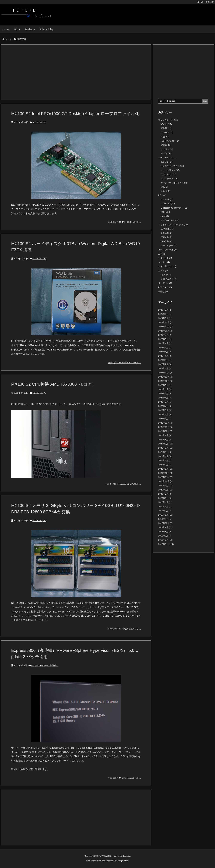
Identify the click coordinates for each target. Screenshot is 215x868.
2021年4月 (165, 456)
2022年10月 (165, 381)
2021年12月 (165, 423)
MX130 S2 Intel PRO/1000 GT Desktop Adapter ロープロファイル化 (75, 114)
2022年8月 (165, 389)
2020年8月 (165, 490)
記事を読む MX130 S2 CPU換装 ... (123, 484)
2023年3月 (165, 360)
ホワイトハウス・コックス (173, 225)
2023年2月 (165, 364)
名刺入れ (166, 233)
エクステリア (169, 179)
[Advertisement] (76, 72)
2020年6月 (165, 498)
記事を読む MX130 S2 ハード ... (124, 363)
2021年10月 (165, 431)
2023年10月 (165, 331)
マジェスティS (168, 120)
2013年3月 (165, 519)
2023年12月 (165, 322)
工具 (162, 254)
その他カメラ (168, 279)
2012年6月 (165, 540)
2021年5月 (165, 452)
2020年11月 (165, 477)
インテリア (168, 174)
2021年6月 (165, 448)
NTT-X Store (18, 603)
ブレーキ (167, 133)
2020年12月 (165, 473)
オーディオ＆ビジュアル (174, 183)
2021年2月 (165, 465)
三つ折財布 (167, 229)
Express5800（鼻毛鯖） (47, 665)
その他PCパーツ (170, 220)
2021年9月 (165, 435)
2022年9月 (165, 385)
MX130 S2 (37, 122)
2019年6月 (165, 515)
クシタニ (164, 262)
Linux (165, 216)
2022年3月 (165, 410)
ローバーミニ (167, 158)
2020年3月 (165, 506)
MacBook (167, 199)
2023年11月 (165, 327)
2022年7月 (165, 394)
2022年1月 (165, 419)
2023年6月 (165, 347)
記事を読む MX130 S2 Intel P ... (125, 222)
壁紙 (164, 187)
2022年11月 (165, 377)
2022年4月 (165, 406)
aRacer (166, 124)
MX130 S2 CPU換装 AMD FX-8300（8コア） (54, 384)
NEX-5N (166, 275)
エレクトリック (170, 170)
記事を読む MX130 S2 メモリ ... (124, 629)
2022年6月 (165, 398)
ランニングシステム (172, 166)
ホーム (8, 39)
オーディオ (165, 283)
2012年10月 (165, 523)
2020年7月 (165, 494)
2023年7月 (165, 343)
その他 (166, 153)
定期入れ (166, 237)
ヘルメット (165, 258)
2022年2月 (165, 414)
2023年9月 (165, 335)
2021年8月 (165, 440)
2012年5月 (166, 544)
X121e (165, 212)
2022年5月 (165, 402)
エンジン (167, 149)
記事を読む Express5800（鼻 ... (124, 778)
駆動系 (166, 128)
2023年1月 (165, 368)
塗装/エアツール (167, 250)
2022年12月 (165, 373)
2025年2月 (165, 314)
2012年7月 (165, 536)
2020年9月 (165, 486)
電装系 (166, 145)
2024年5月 (165, 318)
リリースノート (127, 752)
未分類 (163, 291)
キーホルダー (168, 245)
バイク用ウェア (167, 266)
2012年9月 (165, 527)
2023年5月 (165, 352)
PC (45, 122)
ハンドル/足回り (170, 141)
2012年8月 (165, 532)
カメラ (163, 271)
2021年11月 (165, 427)
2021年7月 (165, 444)
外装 (165, 137)
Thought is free (123, 861)
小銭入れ (166, 241)
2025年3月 (165, 310)
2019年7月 (165, 511)
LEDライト (165, 287)
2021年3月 (165, 460)
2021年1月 (165, 469)
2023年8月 (165, 339)
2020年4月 (165, 502)
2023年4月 (165, 356)
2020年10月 (165, 481)
